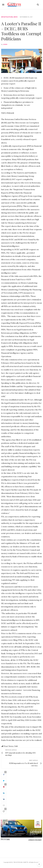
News (16, 17)
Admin (5, 44)
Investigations (7, 17)
